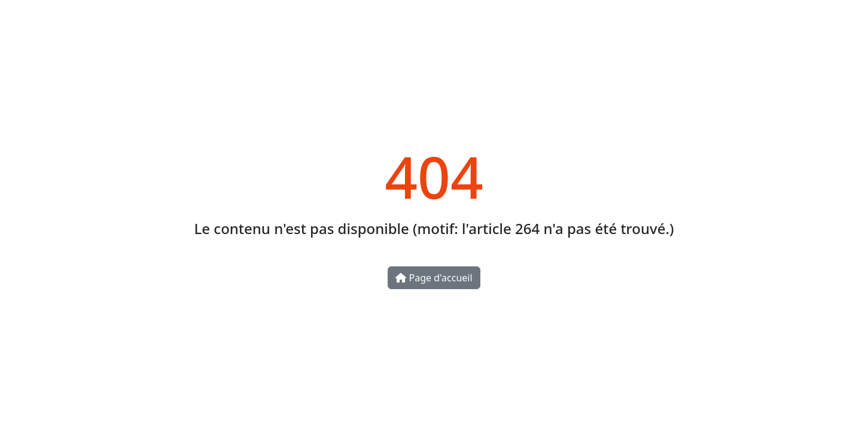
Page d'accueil (434, 278)
